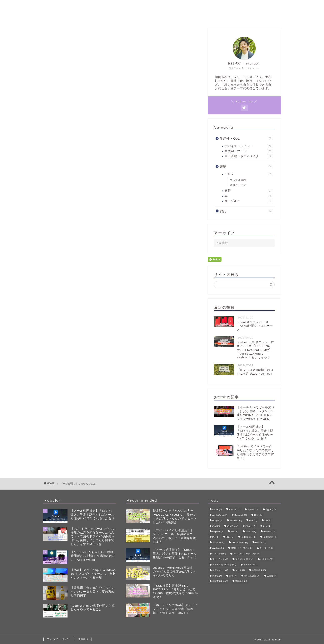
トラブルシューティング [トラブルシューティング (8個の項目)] (246, 554)
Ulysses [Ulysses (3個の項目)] (261, 543)
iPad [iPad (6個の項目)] (216, 526)
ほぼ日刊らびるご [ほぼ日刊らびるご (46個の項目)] (242, 548)
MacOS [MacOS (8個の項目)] (251, 532)
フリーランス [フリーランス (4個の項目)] (220, 559)
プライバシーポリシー (59, 639)
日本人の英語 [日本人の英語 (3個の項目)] (252, 576)
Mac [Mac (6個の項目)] (235, 532)
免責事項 (83, 639)
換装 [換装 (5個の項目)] (233, 576)
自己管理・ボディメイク (249, 156)
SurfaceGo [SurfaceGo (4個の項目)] (270, 537)
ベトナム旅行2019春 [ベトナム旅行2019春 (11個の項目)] (224, 565)
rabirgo (162, 6)
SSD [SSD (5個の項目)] (230, 537)
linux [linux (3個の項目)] (267, 526)
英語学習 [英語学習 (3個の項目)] (241, 581)
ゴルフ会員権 (238, 180)
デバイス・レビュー (249, 146)
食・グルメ (249, 201)
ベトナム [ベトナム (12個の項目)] (267, 559)
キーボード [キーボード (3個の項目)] (266, 548)
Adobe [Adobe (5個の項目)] (217, 510)
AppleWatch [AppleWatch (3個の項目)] (220, 515)
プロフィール (162, 18)
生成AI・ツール (249, 151)
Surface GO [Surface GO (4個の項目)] (248, 537)
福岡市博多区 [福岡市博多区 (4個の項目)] (220, 581)
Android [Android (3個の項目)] (253, 510)
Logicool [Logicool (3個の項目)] (218, 532)
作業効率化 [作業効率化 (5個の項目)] (259, 570)
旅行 (249, 191)
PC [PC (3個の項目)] (215, 537)
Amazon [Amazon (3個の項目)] (235, 510)
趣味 (64, 224)
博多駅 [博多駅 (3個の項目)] (217, 576)
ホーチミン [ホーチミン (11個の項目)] (251, 565)
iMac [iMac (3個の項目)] (253, 521)
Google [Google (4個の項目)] (217, 521)
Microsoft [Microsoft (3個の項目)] (269, 532)
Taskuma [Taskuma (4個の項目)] (218, 543)
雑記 (64, 230)
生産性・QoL (71, 218)
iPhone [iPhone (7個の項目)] (250, 526)
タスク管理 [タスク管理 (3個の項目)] (219, 554)
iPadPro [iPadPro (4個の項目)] (233, 526)
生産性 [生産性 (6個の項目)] (272, 576)
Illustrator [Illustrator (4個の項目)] (236, 521)
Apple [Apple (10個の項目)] (271, 510)
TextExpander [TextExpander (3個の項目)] (240, 543)
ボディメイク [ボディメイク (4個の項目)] (220, 570)
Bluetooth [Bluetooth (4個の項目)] (241, 515)
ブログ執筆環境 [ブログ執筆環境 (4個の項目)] (244, 559)
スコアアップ (238, 185)
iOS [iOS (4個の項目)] (268, 521)
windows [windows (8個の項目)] (218, 548)
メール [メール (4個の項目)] (240, 570)
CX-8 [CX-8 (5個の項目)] (258, 515)
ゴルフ (249, 174)
